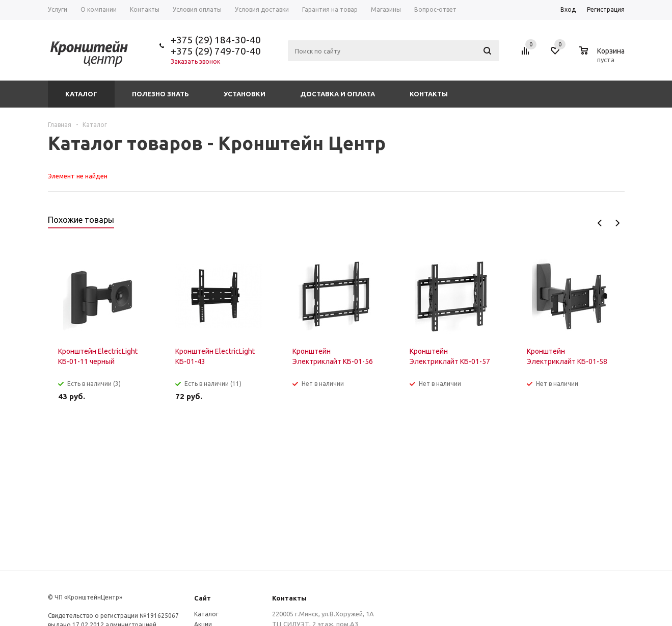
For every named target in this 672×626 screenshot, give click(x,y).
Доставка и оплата (338, 94)
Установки (245, 94)
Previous (600, 223)
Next (617, 223)
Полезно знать (160, 94)
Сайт (203, 598)
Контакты (429, 94)
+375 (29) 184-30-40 (216, 40)
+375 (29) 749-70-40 (216, 51)
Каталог (81, 94)
